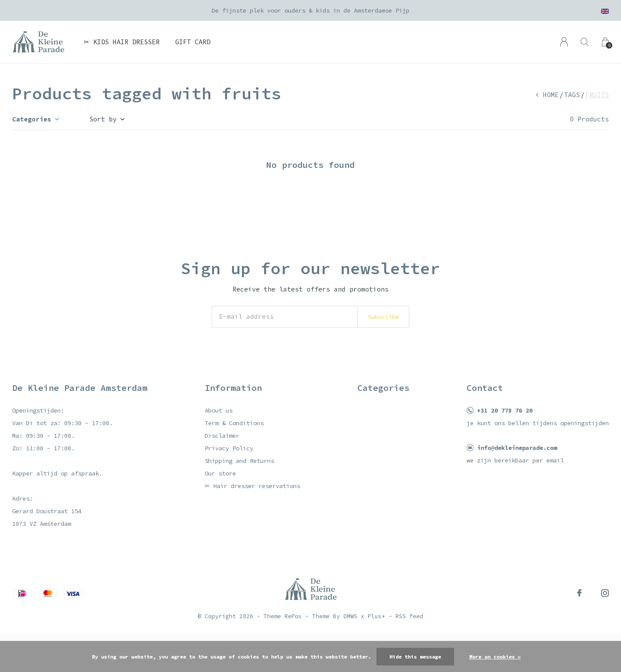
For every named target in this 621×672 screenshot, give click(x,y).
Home (551, 95)
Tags (572, 95)
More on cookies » (495, 657)
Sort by (103, 119)
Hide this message (415, 657)
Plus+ (376, 616)
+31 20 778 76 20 (505, 410)
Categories (32, 119)
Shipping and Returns (239, 461)
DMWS (350, 616)
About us (219, 410)
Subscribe (383, 317)
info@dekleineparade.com (517, 448)
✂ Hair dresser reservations (252, 486)
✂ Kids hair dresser (122, 42)
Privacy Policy (229, 448)
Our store (220, 473)
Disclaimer (222, 436)
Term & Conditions (234, 423)
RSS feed (409, 616)
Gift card (193, 42)
